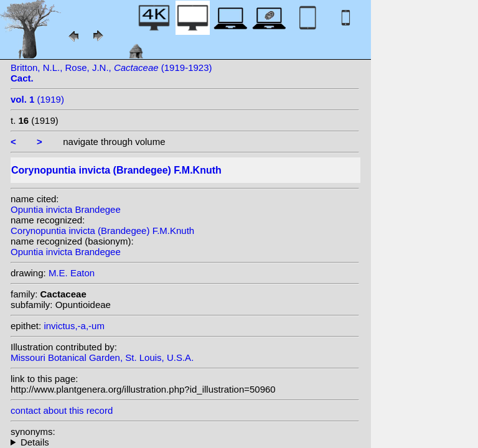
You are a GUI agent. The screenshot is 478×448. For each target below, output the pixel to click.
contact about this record (62, 410)
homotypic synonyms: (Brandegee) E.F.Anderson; (185, 442)
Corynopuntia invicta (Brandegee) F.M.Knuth (102, 231)
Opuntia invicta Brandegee (66, 209)
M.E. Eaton (72, 273)
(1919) (37, 99)
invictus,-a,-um (74, 326)
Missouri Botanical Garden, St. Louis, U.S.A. (102, 357)
